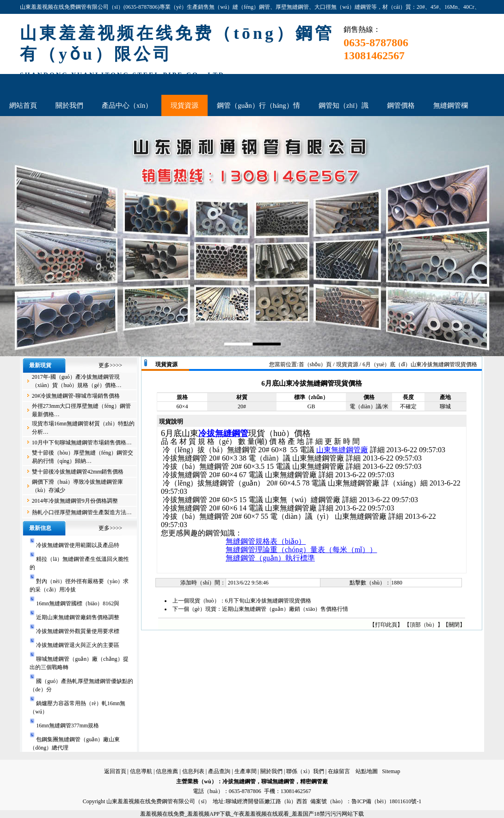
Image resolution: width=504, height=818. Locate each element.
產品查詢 (219, 771)
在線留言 (339, 771)
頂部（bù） (424, 625)
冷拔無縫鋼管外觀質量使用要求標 (78, 631)
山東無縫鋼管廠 (342, 450)
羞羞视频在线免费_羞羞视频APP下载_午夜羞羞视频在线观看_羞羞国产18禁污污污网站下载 (252, 814)
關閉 (454, 625)
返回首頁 (115, 771)
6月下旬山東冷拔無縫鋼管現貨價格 (268, 601)
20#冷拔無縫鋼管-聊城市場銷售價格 (76, 396)
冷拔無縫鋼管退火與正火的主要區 (78, 645)
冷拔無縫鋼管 (223, 433)
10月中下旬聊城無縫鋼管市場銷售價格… (82, 443)
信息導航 (141, 771)
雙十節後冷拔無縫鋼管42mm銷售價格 (78, 472)
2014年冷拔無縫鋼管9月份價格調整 (75, 501)
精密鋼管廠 (314, 781)
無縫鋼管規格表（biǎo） (266, 541)
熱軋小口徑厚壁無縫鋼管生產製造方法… (82, 512)
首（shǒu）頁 (315, 364)
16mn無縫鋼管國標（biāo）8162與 (78, 603)
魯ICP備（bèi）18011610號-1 (386, 801)
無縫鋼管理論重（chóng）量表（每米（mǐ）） (301, 550)
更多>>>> (110, 365)
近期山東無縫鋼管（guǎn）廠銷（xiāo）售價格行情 (285, 609)
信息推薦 (167, 771)
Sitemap (391, 771)
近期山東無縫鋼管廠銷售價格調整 (78, 617)
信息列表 (193, 771)
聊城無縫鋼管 (278, 781)
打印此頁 (386, 625)
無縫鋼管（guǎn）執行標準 (270, 558)
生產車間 (246, 771)
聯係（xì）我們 (305, 771)
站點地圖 (367, 771)
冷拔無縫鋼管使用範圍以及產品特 (78, 545)
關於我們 (271, 771)
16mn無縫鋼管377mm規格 (68, 726)
